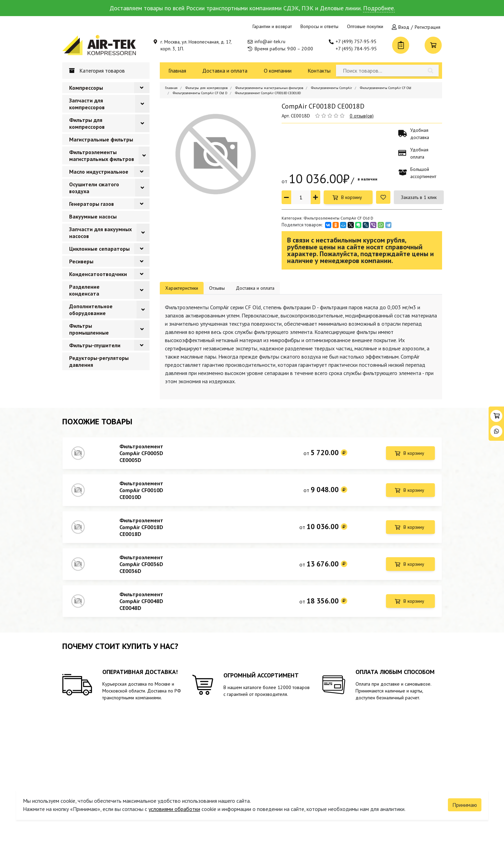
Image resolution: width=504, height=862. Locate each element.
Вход (404, 27)
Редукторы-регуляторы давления (99, 361)
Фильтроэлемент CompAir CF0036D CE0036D (141, 570)
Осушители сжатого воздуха (94, 188)
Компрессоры (86, 88)
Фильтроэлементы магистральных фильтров (102, 155)
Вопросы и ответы (319, 26)
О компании (278, 71)
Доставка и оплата (225, 71)
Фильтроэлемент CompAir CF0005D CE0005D (141, 453)
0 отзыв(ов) (362, 116)
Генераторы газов (92, 204)
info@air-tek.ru (270, 41)
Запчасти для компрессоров (87, 104)
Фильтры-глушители (95, 345)
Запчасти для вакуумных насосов (100, 233)
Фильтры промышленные (89, 329)
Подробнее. (379, 8)
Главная (177, 71)
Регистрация (428, 27)
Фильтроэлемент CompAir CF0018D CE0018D (141, 531)
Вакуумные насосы (93, 216)
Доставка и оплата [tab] (255, 288)
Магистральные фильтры (101, 139)
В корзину (352, 197)
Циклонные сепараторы (99, 249)
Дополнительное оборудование (91, 310)
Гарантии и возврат (272, 26)
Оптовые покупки (365, 26)
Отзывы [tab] (217, 288)
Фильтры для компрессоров (87, 123)
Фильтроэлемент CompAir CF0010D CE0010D (141, 492)
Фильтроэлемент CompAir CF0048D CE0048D (141, 609)
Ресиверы (81, 261)
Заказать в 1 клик (419, 197)
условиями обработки (174, 802)
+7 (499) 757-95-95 (356, 41)
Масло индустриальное (99, 172)
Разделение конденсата (84, 290)
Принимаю (465, 798)
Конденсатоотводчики (98, 274)
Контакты (319, 71)
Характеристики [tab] (182, 288)
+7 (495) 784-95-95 (356, 49)
